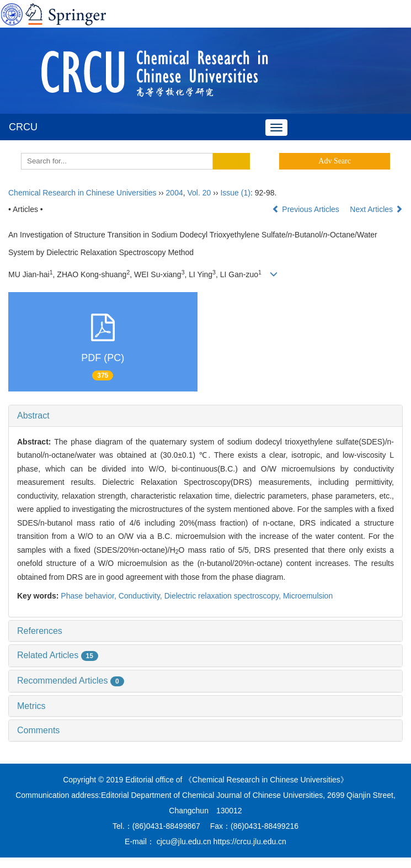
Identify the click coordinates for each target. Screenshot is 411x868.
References (40, 631)
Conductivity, (142, 596)
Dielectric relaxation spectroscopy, (224, 596)
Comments (38, 730)
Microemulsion (308, 596)
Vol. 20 (199, 193)
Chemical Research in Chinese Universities (82, 193)
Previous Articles (306, 209)
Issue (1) (235, 193)
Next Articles (376, 209)
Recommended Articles (71, 681)
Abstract (33, 416)
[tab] (205, 416)
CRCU (23, 127)
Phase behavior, (89, 596)
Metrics (31, 706)
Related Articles (58, 655)
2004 (175, 193)
